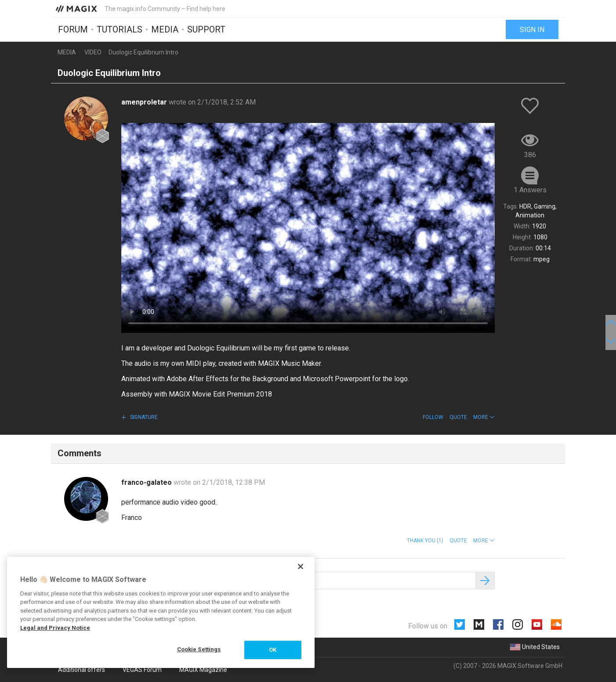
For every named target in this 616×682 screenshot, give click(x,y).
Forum (73, 29)
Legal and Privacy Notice (55, 628)
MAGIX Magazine (203, 670)
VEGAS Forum (142, 670)
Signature (143, 417)
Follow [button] (433, 417)
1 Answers (530, 190)
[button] (484, 417)
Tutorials (120, 29)
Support (206, 29)
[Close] (301, 567)
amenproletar (145, 102)
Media (165, 29)
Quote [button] (458, 417)
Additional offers (82, 670)
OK (273, 650)
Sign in (532, 30)
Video (93, 52)
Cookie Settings (199, 649)
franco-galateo (147, 482)
